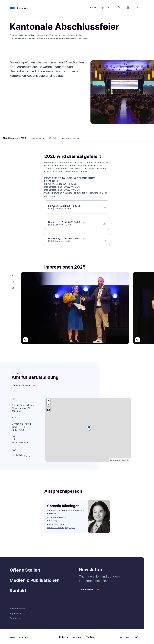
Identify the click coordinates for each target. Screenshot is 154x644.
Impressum (15, 613)
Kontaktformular (22, 385)
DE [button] (137, 7)
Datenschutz (16, 618)
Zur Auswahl (88, 589)
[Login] (128, 8)
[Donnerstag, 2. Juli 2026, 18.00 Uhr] (77, 239)
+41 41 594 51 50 (20, 443)
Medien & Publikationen (35, 580)
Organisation (105, 7)
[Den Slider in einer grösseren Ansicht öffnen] (26, 340)
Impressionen (32, 138)
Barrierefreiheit (17, 609)
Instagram (77, 637)
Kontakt (48, 138)
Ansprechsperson (66, 138)
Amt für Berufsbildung (73, 35)
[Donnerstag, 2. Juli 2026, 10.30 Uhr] (77, 223)
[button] (13, 275)
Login (127, 637)
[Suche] (119, 7)
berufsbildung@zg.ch (22, 455)
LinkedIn (64, 637)
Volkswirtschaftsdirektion (49, 35)
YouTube (91, 637)
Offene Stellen (25, 570)
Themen (92, 7)
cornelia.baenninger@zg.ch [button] (61, 528)
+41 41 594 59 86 (56, 525)
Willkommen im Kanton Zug (22, 35)
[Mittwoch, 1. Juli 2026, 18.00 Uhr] (77, 207)
